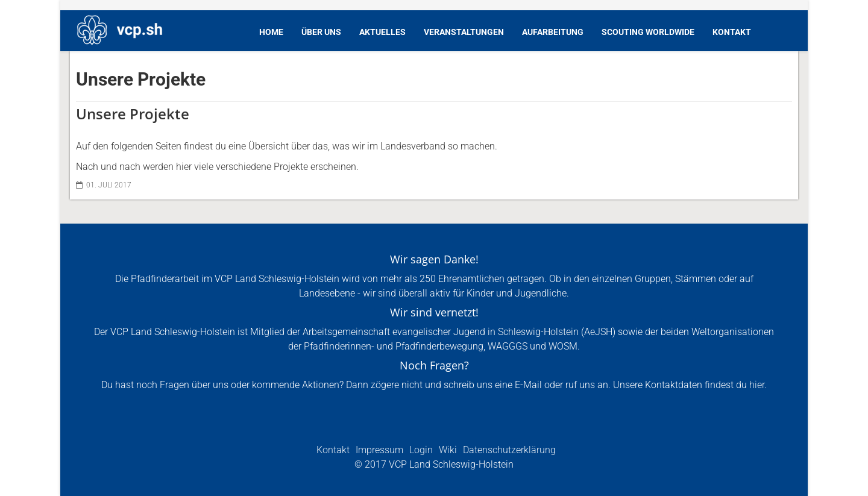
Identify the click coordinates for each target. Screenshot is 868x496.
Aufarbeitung (553, 32)
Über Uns (321, 32)
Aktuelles (382, 32)
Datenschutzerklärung (508, 450)
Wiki (447, 450)
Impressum (378, 450)
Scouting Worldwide (648, 32)
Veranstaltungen (464, 32)
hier (757, 385)
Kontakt (732, 32)
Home (271, 32)
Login (420, 450)
